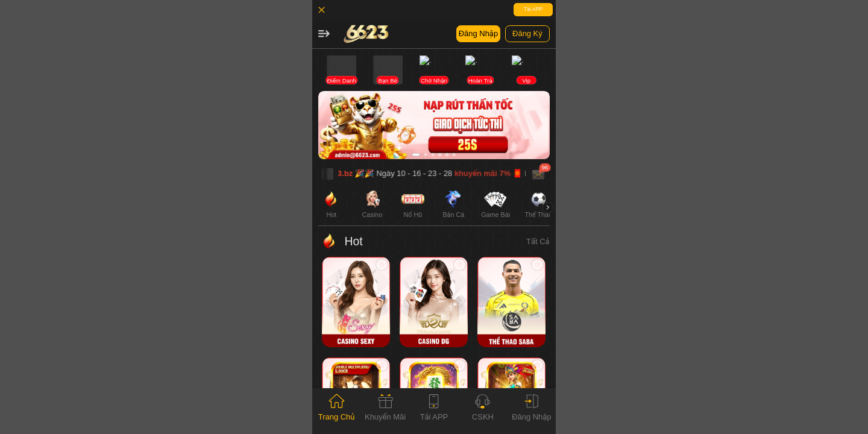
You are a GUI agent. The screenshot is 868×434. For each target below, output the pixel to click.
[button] (324, 34)
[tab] (337, 411)
